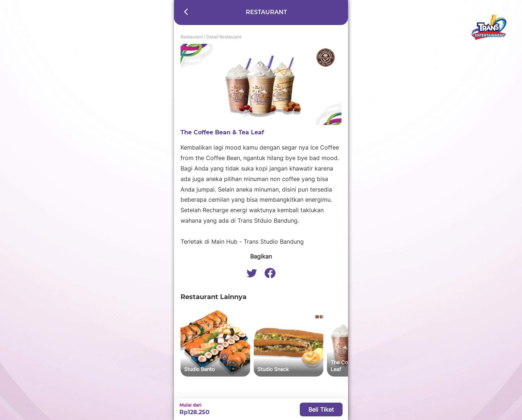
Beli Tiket (321, 409)
